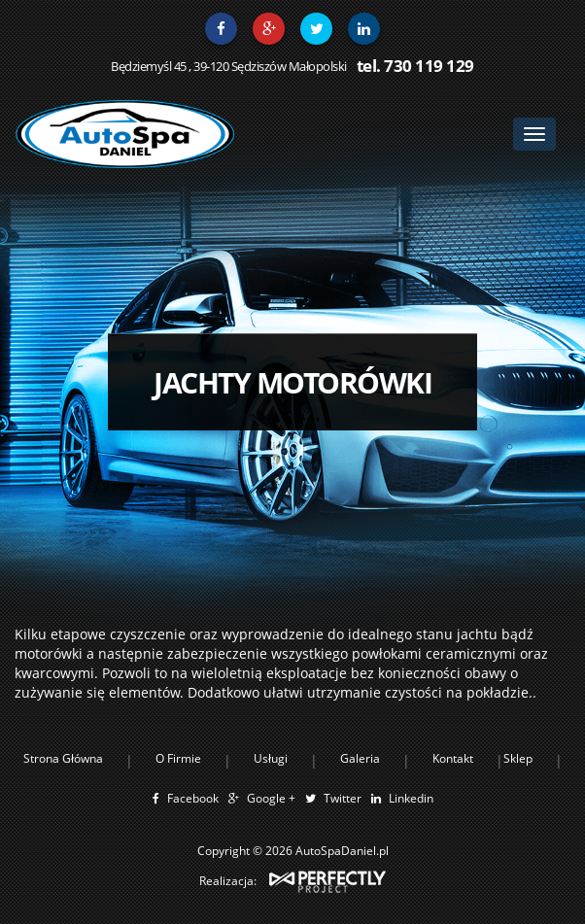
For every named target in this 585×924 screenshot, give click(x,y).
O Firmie (178, 758)
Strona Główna (63, 758)
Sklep (518, 758)
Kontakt (453, 758)
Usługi (271, 758)
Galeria (360, 758)
